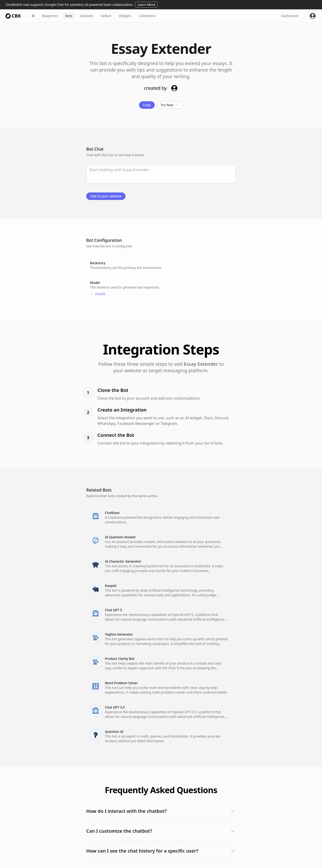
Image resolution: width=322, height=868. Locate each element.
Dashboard (290, 16)
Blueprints (50, 16)
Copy (147, 105)
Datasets (86, 16)
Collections (147, 16)
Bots (69, 16)
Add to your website (106, 196)
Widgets (125, 16)
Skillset (106, 16)
